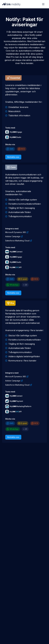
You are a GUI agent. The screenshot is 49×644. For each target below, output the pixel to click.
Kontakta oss (13, 157)
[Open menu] (43, 4)
